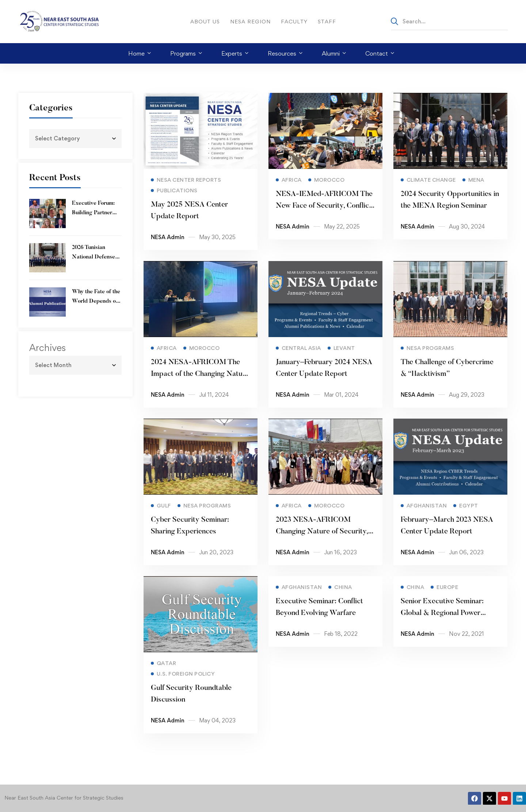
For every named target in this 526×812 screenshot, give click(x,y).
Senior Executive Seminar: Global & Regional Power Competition (442, 623)
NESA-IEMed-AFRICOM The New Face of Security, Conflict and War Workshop (324, 210)
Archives (47, 348)
